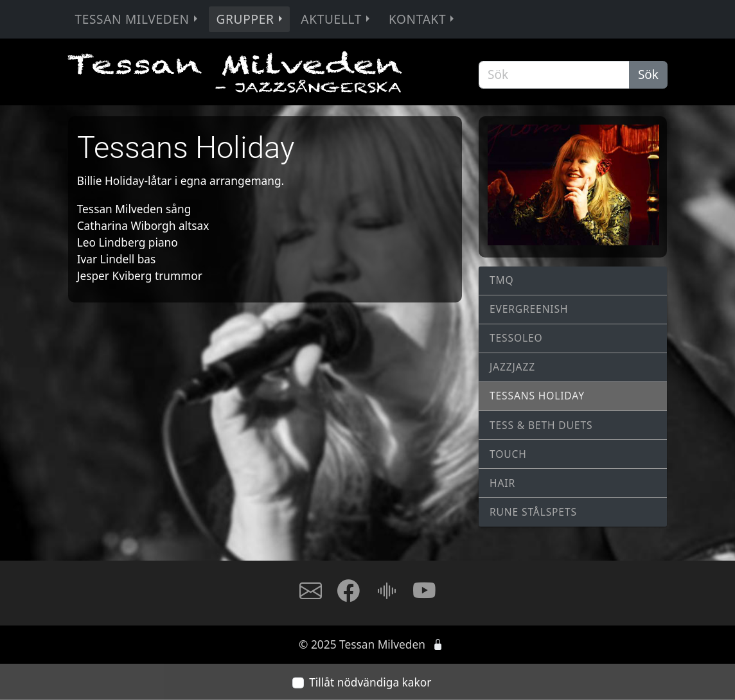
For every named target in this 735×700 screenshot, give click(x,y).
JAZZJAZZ (512, 367)
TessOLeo (516, 338)
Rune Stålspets (533, 512)
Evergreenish (529, 309)
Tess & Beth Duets (541, 425)
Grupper (251, 19)
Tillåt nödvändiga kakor (370, 682)
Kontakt (423, 19)
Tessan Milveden (137, 19)
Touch (508, 454)
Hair (502, 483)
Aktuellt (337, 19)
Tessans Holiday (537, 396)
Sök (648, 74)
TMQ (502, 280)
